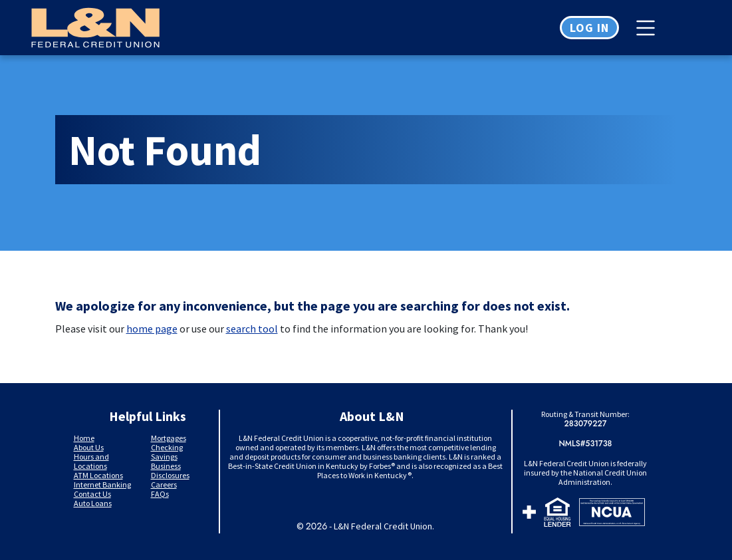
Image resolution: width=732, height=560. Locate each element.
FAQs (160, 494)
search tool (252, 329)
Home (84, 438)
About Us (89, 447)
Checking (167, 447)
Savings (164, 457)
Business (166, 466)
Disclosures (170, 475)
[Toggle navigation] (649, 28)
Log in (589, 28)
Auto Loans (93, 503)
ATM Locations (98, 475)
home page (152, 329)
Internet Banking (102, 485)
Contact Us (92, 494)
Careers (164, 485)
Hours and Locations (91, 461)
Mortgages (169, 438)
